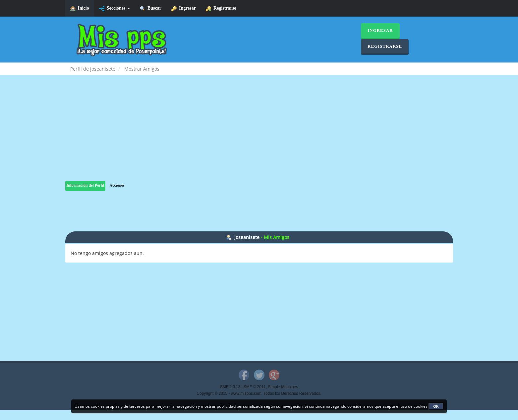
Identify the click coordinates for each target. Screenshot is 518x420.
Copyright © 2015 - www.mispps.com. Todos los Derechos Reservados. (259, 393)
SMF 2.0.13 (230, 387)
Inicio (80, 8)
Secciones (115, 8)
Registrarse (221, 8)
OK (436, 406)
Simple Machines (283, 387)
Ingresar (184, 8)
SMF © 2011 (255, 387)
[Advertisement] (259, 135)
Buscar (151, 8)
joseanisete (247, 237)
